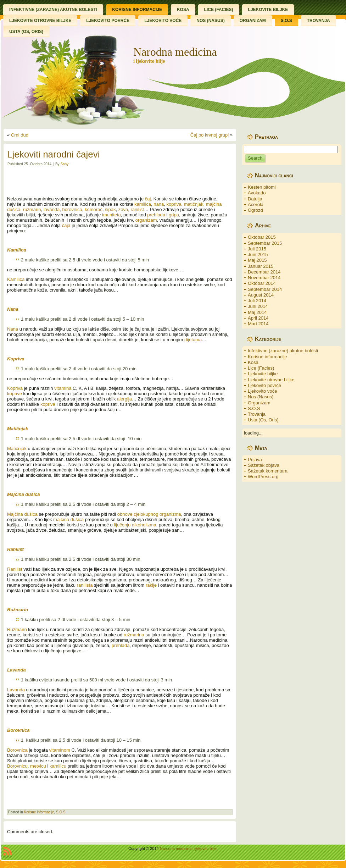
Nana (13, 329)
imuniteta (111, 215)
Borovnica (17, 750)
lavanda (52, 209)
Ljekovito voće (262, 391)
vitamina (63, 388)
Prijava (255, 460)
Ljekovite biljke (263, 374)
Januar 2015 (261, 266)
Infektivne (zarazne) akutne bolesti (283, 351)
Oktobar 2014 (262, 283)
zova (123, 209)
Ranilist (15, 569)
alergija (124, 399)
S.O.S (61, 812)
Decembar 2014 (264, 272)
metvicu (38, 766)
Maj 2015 (257, 260)
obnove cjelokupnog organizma (149, 514)
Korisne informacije (39, 812)
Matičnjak (17, 449)
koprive (15, 394)
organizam (146, 220)
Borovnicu (17, 766)
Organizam (259, 403)
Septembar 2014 (265, 289)
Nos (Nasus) (261, 397)
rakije (151, 585)
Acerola (256, 204)
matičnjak (194, 204)
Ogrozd (255, 210)
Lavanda (16, 690)
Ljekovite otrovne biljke (271, 380)
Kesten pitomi (262, 187)
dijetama (193, 340)
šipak (110, 209)
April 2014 (258, 318)
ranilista (85, 585)
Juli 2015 (257, 249)
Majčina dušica (22, 514)
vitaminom (60, 750)
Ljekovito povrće (264, 385)
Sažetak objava (264, 465)
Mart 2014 (258, 324)
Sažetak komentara (268, 471)
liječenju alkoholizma (135, 525)
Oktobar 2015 (262, 237)
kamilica (143, 204)
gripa (174, 215)
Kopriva (15, 388)
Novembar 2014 (264, 278)
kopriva (174, 204)
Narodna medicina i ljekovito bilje (188, 848)
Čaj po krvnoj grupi (210, 135)
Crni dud (20, 135)
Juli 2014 (257, 301)
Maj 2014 (257, 312)
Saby (64, 164)
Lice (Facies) (261, 368)
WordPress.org (263, 477)
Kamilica (16, 279)
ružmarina (134, 635)
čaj (148, 199)
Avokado (257, 193)
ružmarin (32, 209)
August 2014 (261, 295)
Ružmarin (17, 629)
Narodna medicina (175, 52)
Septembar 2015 (265, 243)
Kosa (253, 362)
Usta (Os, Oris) (263, 420)
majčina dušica (68, 519)
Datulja (255, 199)
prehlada (156, 215)
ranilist (137, 209)
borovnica (72, 209)
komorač (94, 209)
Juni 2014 (258, 306)
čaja (66, 225)
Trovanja (257, 414)
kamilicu (58, 766)
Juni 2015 (258, 255)
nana (159, 204)
